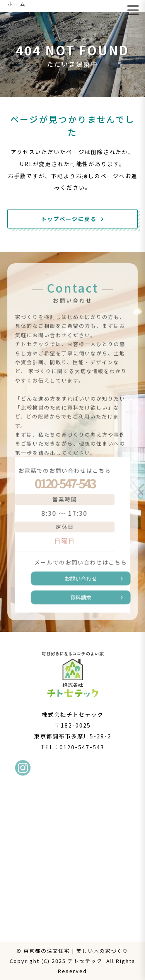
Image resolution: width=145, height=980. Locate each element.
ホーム (17, 4)
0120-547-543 (61, 483)
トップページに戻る (69, 219)
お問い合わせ (84, 578)
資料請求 (84, 597)
